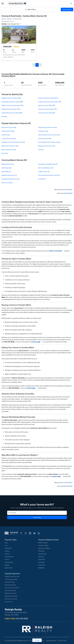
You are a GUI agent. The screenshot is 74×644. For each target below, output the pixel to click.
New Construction (10, 585)
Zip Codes (5, 153)
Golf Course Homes (11, 599)
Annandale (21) (6, 172)
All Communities (8, 183)
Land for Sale (6, 135)
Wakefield (41, 568)
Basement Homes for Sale (47, 146)
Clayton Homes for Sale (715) (47, 109)
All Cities (5, 116)
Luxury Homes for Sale (9, 138)
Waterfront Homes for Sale (10, 146)
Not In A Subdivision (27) (46, 168)
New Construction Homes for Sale (49, 135)
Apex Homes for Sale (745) (47, 105)
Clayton (7, 551)
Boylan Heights (43, 543)
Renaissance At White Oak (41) (48, 164)
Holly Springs (9, 562)
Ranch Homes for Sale (9, 150)
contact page (37, 342)
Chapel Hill (8, 548)
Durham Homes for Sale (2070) (48, 98)
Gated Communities (11, 596)
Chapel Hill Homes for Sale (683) (12, 113)
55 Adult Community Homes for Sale (13, 142)
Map (37, 640)
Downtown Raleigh (44, 548)
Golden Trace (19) (44, 172)
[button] (3, 3)
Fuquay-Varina (9, 557)
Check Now (37, 517)
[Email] (37, 513)
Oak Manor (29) (7, 168)
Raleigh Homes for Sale (12, 576)
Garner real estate (57, 251)
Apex (6, 543)
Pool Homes (9, 602)
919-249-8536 (68, 193)
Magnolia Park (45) (8, 164)
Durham (7, 554)
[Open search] (50, 3)
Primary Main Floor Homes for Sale (49, 142)
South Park (42, 565)
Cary (6, 545)
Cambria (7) (42, 179)
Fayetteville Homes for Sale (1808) (12, 102)
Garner (7, 559)
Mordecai (41, 557)
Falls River (41, 551)
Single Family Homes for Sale (48, 127)
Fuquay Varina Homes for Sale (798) (50, 102)
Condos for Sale (43, 131)
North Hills (42, 559)
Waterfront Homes (11, 593)
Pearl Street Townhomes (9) (10, 179)
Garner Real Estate (66, 189)
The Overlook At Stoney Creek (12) (49, 175)
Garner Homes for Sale (9, 127)
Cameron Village (43, 545)
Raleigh (7, 565)
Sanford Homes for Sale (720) (11, 109)
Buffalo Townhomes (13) (9, 175)
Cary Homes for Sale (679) (47, 113)
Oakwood (41, 562)
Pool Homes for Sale (45, 138)
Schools (41, 150)
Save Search (67, 10)
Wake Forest (9, 568)
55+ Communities (10, 590)
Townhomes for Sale (8, 131)
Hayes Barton (43, 554)
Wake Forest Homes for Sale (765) (13, 105)
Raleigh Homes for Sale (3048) (11, 98)
